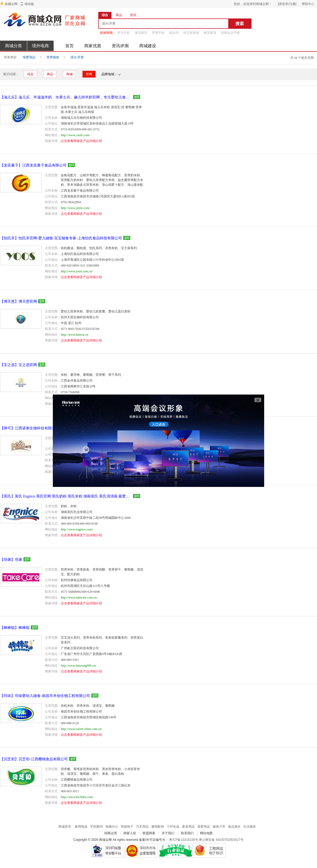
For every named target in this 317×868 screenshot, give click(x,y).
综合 (30, 74)
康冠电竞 (141, 33)
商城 (69, 74)
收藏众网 (11, 4)
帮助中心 (308, 4)
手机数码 (96, 827)
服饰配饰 (158, 827)
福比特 (174, 33)
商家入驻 (130, 833)
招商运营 (111, 833)
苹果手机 (158, 33)
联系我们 (187, 833)
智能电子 (127, 827)
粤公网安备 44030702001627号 (221, 840)
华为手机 (124, 33)
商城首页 (65, 827)
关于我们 (168, 833)
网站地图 (206, 833)
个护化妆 (173, 827)
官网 (89, 74)
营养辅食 (53, 57)
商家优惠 (93, 46)
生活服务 (250, 827)
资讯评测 (120, 46)
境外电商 (40, 46)
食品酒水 (234, 827)
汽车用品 (142, 827)
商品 (50, 74)
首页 (69, 46)
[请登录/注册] (287, 4)
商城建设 (148, 46)
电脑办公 (112, 827)
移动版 (29, 4)
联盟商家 (149, 833)
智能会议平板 (230, 33)
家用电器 (81, 827)
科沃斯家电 (191, 33)
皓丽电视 (106, 33)
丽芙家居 (210, 33)
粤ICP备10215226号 (183, 840)
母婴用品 (29, 57)
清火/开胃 (77, 57)
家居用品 (188, 827)
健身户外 (219, 827)
